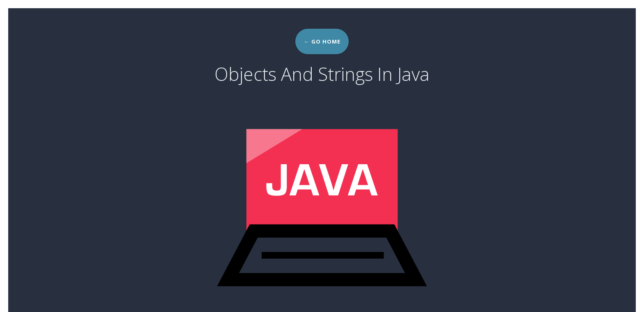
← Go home (322, 41)
